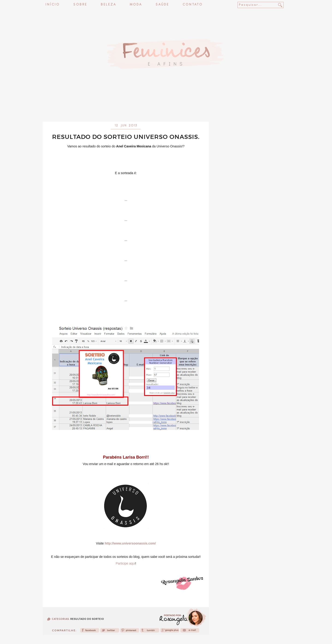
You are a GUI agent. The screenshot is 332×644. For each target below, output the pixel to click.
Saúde (162, 5)
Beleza (108, 5)
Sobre (80, 5)
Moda (136, 5)
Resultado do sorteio (87, 619)
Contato (193, 5)
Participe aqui (126, 563)
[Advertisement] (166, 109)
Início (53, 5)
